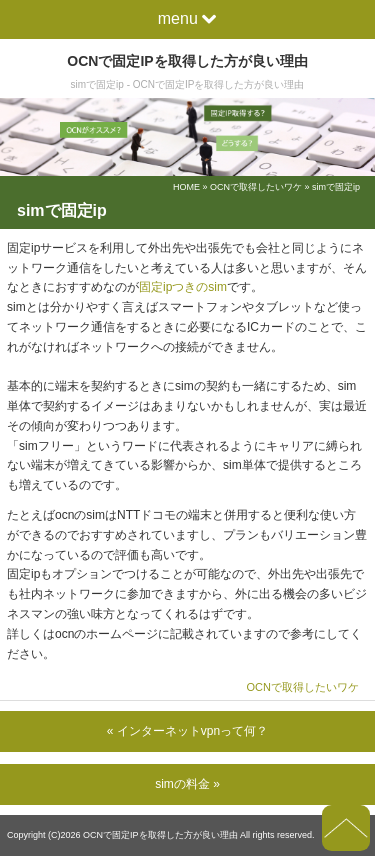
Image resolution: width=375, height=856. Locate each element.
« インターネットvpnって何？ (187, 731)
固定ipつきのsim (183, 287)
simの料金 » (187, 784)
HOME (186, 187)
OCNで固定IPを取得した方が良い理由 (187, 61)
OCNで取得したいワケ (256, 187)
